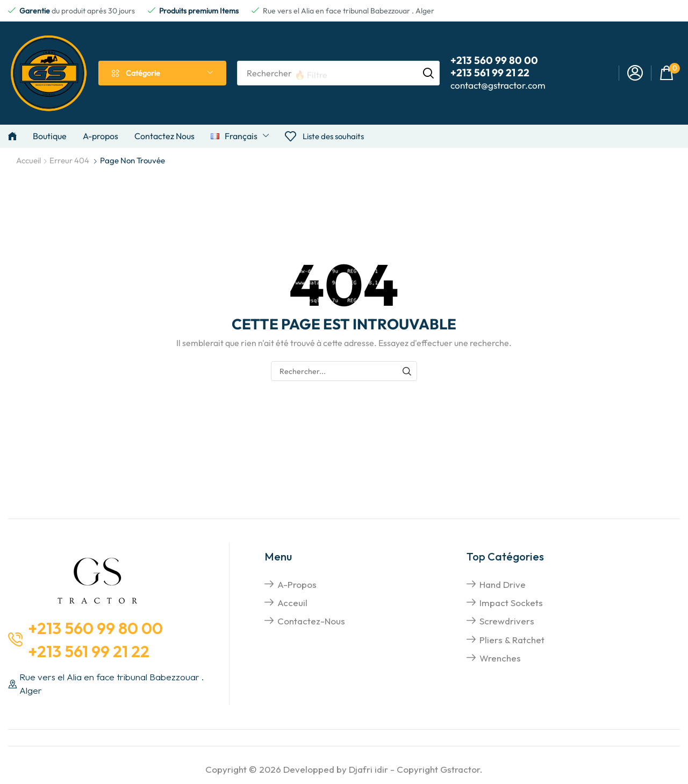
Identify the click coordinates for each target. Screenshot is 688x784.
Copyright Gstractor (438, 769)
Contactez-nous (311, 621)
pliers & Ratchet (512, 640)
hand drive (503, 584)
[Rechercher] (428, 73)
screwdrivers (507, 621)
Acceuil (292, 603)
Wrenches (500, 658)
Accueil (28, 160)
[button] (635, 73)
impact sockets (511, 603)
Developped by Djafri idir (336, 769)
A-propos (297, 584)
